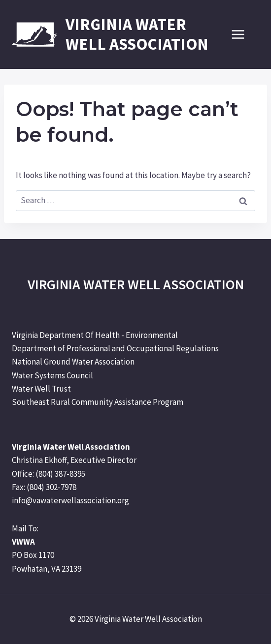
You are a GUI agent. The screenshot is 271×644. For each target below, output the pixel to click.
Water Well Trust (41, 389)
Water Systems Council (52, 375)
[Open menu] (243, 34)
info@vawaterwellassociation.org (70, 500)
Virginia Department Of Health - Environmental (95, 335)
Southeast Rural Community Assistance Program (98, 402)
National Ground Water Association (73, 362)
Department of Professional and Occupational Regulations (115, 348)
